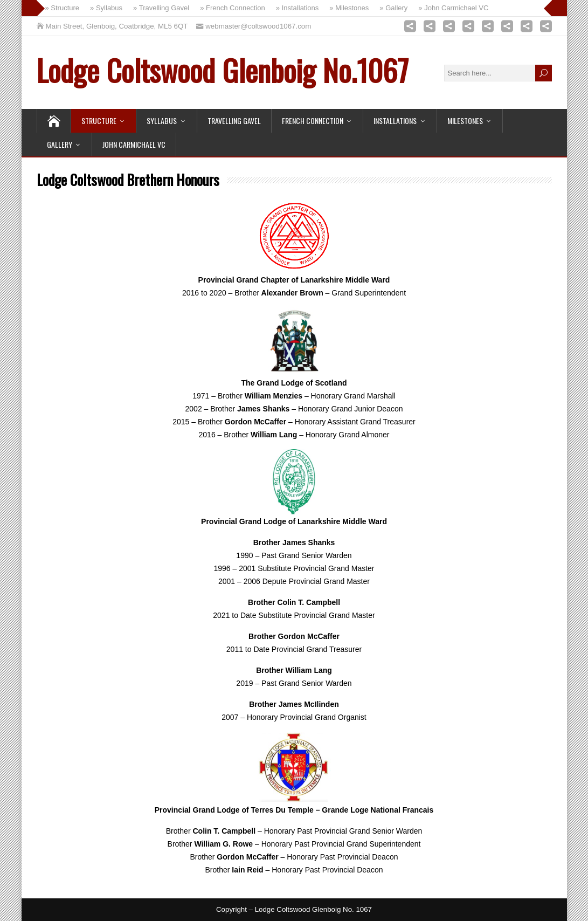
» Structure (63, 8)
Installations (395, 121)
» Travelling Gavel (161, 8)
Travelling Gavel (234, 121)
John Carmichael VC (134, 144)
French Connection (313, 121)
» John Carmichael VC (453, 8)
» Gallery (393, 8)
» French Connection (233, 8)
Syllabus (162, 121)
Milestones (465, 121)
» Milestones (349, 8)
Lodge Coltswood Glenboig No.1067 (223, 70)
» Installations (298, 8)
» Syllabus (106, 8)
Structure (99, 121)
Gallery (60, 144)
